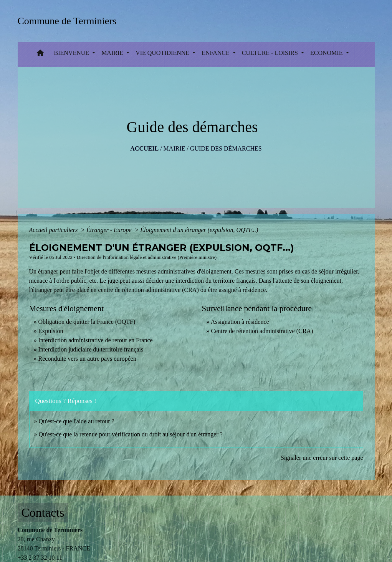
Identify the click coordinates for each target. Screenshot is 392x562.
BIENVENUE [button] (73, 53)
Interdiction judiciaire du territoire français (91, 349)
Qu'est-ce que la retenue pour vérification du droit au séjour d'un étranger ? (131, 434)
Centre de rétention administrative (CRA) (262, 331)
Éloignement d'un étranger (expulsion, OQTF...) (199, 230)
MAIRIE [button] (113, 53)
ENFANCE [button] (216, 53)
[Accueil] (70, 21)
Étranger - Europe (110, 230)
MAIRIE (174, 148)
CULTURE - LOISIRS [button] (271, 53)
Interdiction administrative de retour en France (96, 340)
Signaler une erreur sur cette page (322, 458)
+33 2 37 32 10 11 (40, 558)
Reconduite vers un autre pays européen (87, 359)
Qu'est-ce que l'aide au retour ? (77, 421)
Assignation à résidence (240, 322)
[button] (40, 55)
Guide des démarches (226, 148)
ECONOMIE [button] (327, 53)
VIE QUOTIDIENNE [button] (163, 53)
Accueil (144, 148)
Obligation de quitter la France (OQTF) (87, 322)
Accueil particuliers (54, 230)
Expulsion (51, 331)
